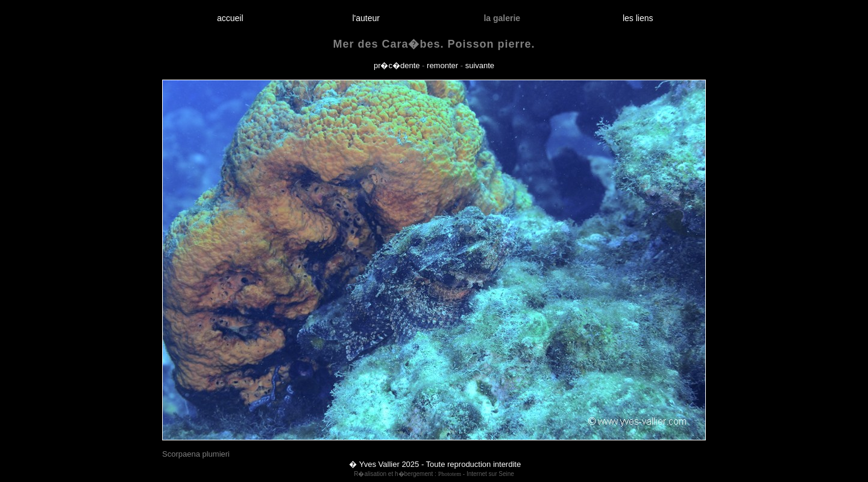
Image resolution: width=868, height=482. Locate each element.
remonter (442, 65)
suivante (480, 65)
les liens (638, 18)
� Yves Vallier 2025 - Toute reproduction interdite (435, 464)
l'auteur (366, 18)
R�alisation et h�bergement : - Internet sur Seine (434, 474)
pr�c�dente (397, 65)
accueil (230, 18)
